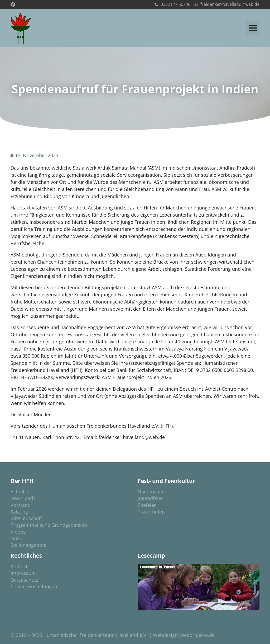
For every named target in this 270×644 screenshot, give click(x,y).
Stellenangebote (28, 545)
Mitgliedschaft (26, 518)
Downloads (23, 498)
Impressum (23, 573)
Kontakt (19, 566)
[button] (253, 28)
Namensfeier (152, 492)
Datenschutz (24, 580)
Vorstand (21, 505)
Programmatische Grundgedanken (49, 525)
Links (16, 538)
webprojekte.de (197, 635)
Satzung (19, 512)
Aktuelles (21, 492)
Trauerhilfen (151, 512)
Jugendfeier (150, 498)
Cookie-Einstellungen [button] (34, 586)
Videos (18, 532)
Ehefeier (147, 505)
